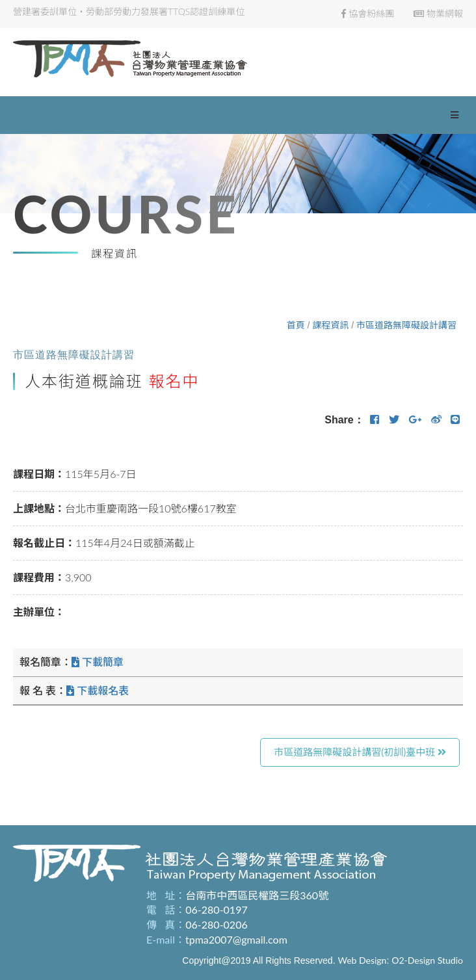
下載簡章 (98, 662)
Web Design (362, 960)
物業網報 (438, 13)
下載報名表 (98, 690)
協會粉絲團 (368, 13)
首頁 (296, 325)
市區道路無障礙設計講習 (406, 325)
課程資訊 (330, 325)
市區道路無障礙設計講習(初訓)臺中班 (360, 752)
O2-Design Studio (427, 960)
